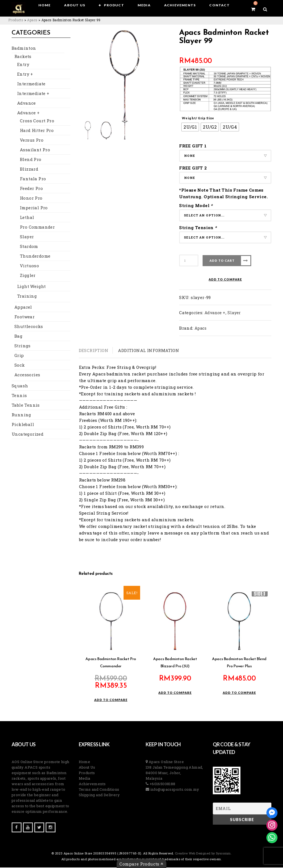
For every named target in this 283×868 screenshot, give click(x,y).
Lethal (27, 218)
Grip (19, 356)
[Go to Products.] (16, 20)
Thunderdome (35, 256)
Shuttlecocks (29, 327)
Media (85, 779)
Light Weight (32, 287)
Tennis (19, 396)
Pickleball (23, 425)
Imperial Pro (34, 208)
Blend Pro (31, 160)
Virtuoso (29, 266)
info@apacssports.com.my (174, 790)
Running (21, 415)
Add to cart (222, 260)
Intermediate (31, 84)
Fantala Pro (33, 179)
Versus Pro (32, 141)
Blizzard (29, 170)
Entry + (25, 75)
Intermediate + (33, 94)
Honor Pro (31, 199)
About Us (87, 768)
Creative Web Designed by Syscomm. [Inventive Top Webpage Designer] (203, 854)
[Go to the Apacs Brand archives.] (32, 20)
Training (27, 297)
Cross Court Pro (37, 121)
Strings (23, 346)
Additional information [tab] (149, 350)
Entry (23, 65)
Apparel (23, 308)
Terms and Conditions (99, 790)
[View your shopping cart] (253, 9)
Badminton (24, 49)
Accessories (27, 375)
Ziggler (28, 276)
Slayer (27, 237)
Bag (18, 337)
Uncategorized (27, 435)
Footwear (24, 317)
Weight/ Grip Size (198, 118)
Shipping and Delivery (99, 795)
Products (87, 773)
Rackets (23, 57)
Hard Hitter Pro (37, 131)
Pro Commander (37, 227)
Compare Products (141, 864)
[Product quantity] (189, 260)
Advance (27, 104)
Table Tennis (26, 406)
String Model (196, 205)
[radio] (190, 127)
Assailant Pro (35, 150)
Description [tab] (94, 350)
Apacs (201, 328)
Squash (20, 386)
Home (85, 762)
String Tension (199, 227)
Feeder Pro (31, 189)
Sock (20, 366)
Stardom (29, 247)
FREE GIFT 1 (193, 146)
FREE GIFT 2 (193, 168)
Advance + (28, 113)
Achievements (92, 784)
